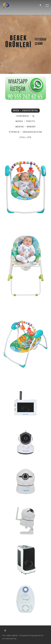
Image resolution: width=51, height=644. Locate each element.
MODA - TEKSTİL (26, 121)
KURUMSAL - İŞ (26, 116)
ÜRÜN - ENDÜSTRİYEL (26, 110)
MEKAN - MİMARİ (26, 127)
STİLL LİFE (26, 137)
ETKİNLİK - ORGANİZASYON (26, 132)
